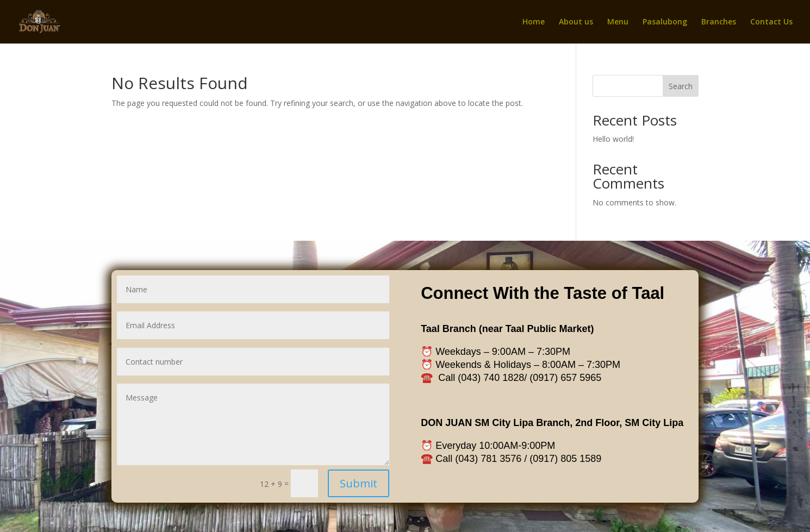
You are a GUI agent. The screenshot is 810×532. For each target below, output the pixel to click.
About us (576, 22)
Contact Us (771, 22)
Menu (618, 22)
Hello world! (613, 139)
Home (534, 22)
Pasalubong (665, 22)
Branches (719, 22)
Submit (364, 471)
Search (681, 86)
